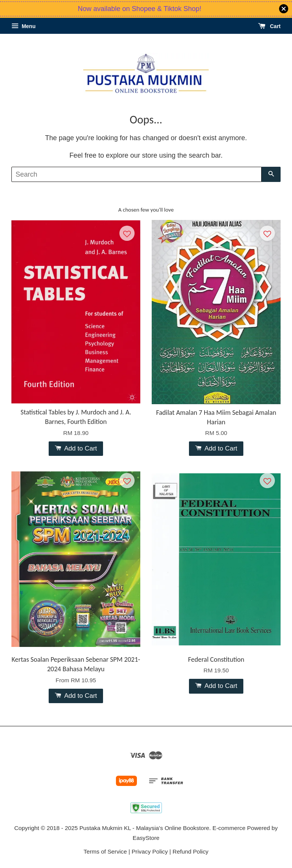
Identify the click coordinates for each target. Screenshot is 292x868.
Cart (269, 26)
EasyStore (146, 838)
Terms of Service (105, 851)
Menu (23, 26)
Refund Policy (190, 851)
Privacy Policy (150, 851)
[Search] (136, 174)
